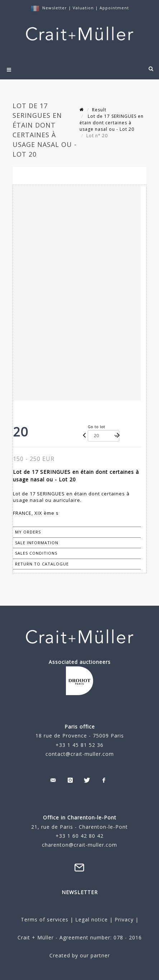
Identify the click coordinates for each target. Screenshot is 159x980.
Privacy (123, 919)
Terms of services (45, 919)
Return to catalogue (42, 564)
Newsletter (55, 8)
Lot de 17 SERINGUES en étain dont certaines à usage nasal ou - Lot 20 (112, 123)
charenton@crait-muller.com (79, 845)
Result (99, 110)
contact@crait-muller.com (80, 754)
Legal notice (91, 919)
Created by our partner (80, 955)
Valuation (83, 8)
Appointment (114, 8)
